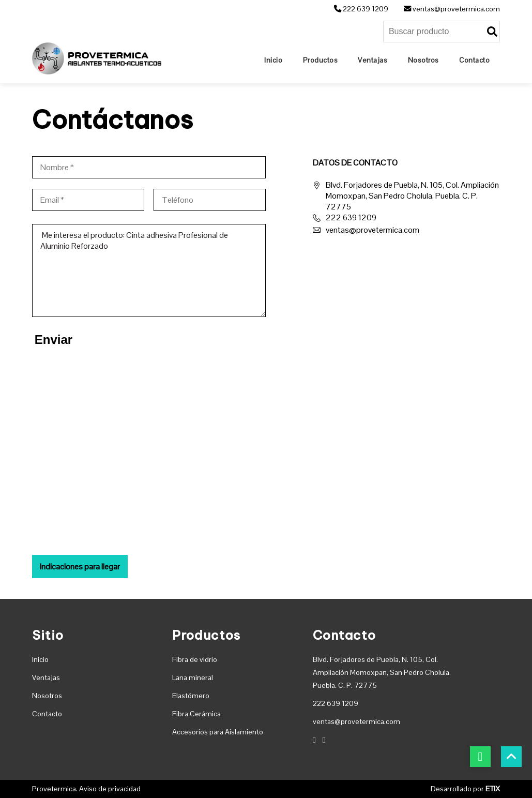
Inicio (40, 659)
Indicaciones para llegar (80, 567)
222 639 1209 (361, 9)
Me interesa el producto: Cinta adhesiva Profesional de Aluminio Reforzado (149, 270)
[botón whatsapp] (480, 757)
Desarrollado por (465, 789)
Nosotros (47, 696)
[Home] (273, 60)
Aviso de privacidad (110, 789)
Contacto (47, 714)
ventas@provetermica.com (452, 9)
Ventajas (46, 677)
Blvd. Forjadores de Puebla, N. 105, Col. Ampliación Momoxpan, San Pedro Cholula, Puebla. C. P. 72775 (406, 196)
